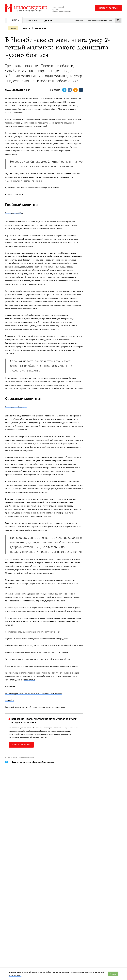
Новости (26, 28)
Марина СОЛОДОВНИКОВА (17, 90)
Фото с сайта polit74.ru (14, 213)
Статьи (13, 28)
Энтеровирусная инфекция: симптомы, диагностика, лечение (34, 693)
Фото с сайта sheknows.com (16, 407)
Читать (15, 20)
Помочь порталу (21, 745)
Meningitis (10, 700)
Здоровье (9, 758)
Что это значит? (15, 975)
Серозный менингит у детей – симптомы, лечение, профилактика (35, 707)
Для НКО (49, 20)
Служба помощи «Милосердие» (99, 20)
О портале (79, 20)
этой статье (29, 680)
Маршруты (41, 28)
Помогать (32, 20)
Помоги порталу (109, 8)
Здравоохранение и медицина (24, 758)
